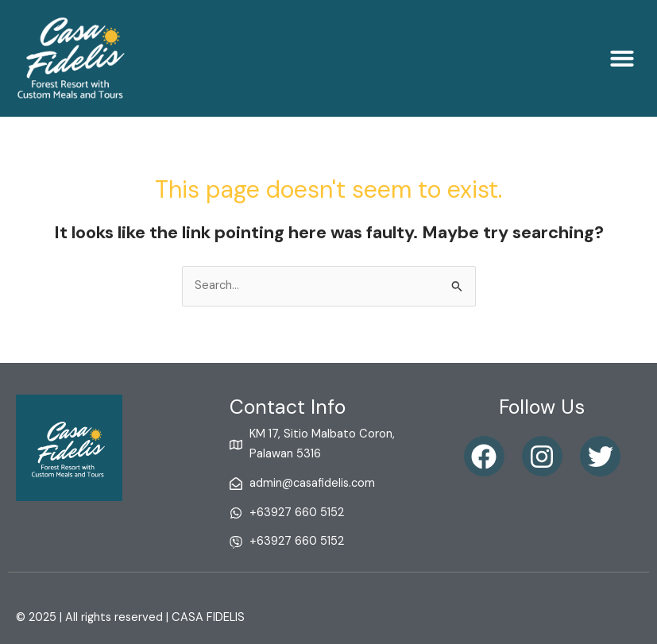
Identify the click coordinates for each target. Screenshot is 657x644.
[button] (622, 58)
